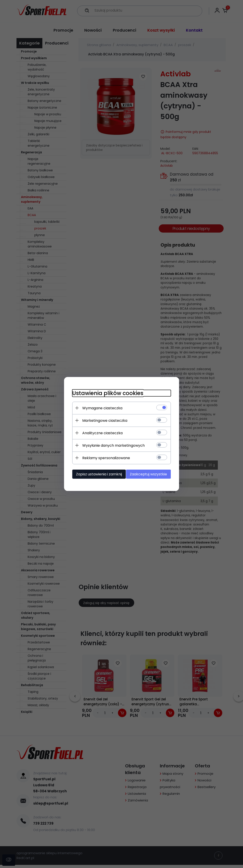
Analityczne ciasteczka (100, 433)
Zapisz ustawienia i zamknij (97, 474)
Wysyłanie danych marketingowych (111, 445)
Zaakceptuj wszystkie (150, 474)
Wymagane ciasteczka (100, 408)
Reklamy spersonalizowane (104, 458)
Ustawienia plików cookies (106, 393)
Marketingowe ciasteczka (103, 420)
